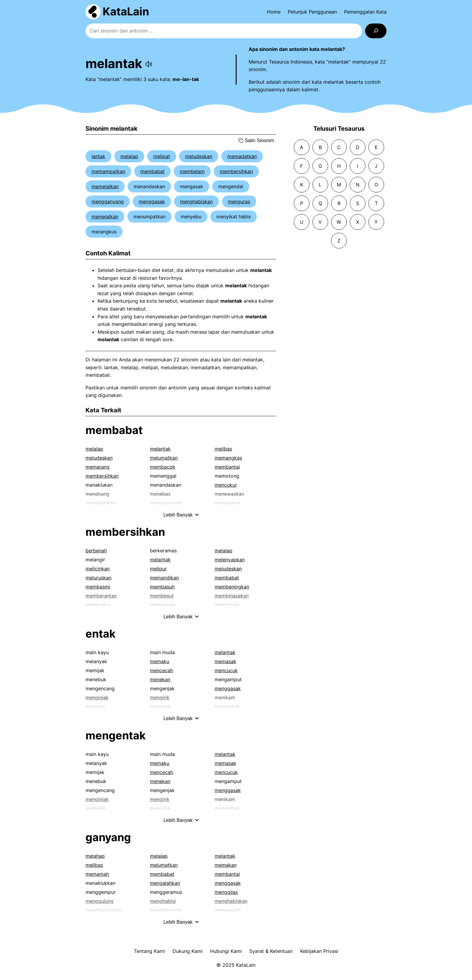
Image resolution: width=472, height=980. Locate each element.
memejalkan (105, 186)
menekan (160, 679)
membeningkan (232, 587)
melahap (95, 856)
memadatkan (242, 156)
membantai (227, 467)
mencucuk (226, 670)
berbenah (96, 551)
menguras (239, 201)
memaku (160, 661)
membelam (192, 171)
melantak (160, 449)
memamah (97, 874)
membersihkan (236, 171)
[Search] (376, 31)
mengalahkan (165, 883)
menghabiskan (196, 201)
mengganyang (108, 201)
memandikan (164, 578)
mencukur (226, 485)
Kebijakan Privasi (319, 951)
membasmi (98, 587)
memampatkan (108, 171)
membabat (152, 171)
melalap (129, 156)
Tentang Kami (149, 951)
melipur (158, 569)
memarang (98, 467)
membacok (163, 467)
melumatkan (164, 458)
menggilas (226, 892)
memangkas (228, 458)
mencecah (161, 670)
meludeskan (199, 156)
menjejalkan (105, 217)
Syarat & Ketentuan (271, 951)
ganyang (108, 837)
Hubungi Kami (226, 951)
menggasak (152, 201)
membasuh (162, 587)
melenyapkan (230, 560)
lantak (98, 156)
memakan (226, 865)
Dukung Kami (188, 951)
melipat (162, 156)
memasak (225, 661)
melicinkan (98, 569)
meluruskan (98, 578)
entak (101, 634)
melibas (223, 449)
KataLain (126, 11)
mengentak (116, 735)
